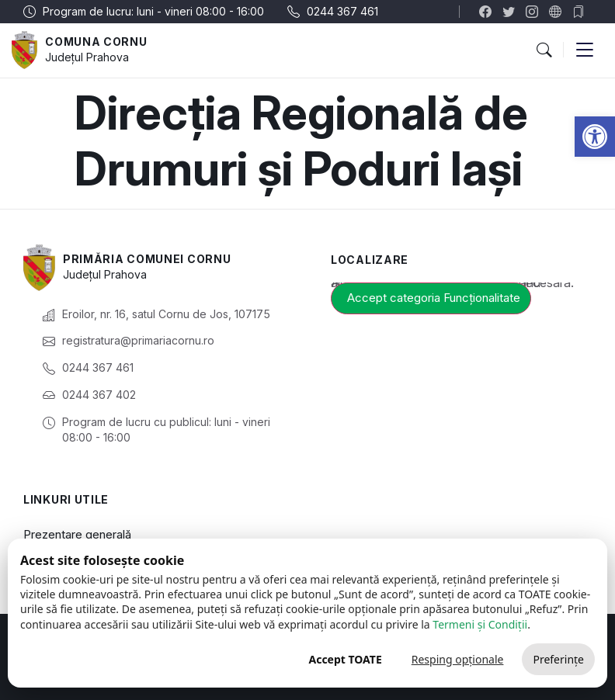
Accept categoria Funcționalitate (434, 298)
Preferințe (558, 659)
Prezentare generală (77, 534)
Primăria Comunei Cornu (147, 259)
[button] (595, 137)
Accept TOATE (345, 659)
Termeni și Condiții (480, 624)
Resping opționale (458, 659)
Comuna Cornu (96, 42)
